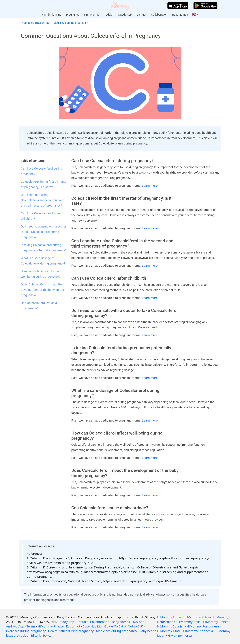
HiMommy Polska (198, 617)
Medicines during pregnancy (71, 23)
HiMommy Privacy (51, 626)
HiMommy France (216, 622)
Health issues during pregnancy (71, 631)
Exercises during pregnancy (26, 631)
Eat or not (73, 626)
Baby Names (180, 15)
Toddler (109, 15)
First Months (92, 15)
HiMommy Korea (180, 636)
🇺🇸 (194, 15)
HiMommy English (170, 617)
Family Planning (52, 15)
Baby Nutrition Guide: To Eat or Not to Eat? (113, 626)
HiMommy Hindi (169, 631)
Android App (15, 626)
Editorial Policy (41, 636)
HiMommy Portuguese (203, 626)
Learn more (150, 186)
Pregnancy (73, 15)
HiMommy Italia (189, 622)
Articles (23, 636)
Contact (141, 15)
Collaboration (159, 15)
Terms (31, 626)
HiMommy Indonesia (198, 631)
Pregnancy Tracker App (35, 23)
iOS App (139, 622)
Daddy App (125, 15)
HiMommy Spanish (171, 626)
